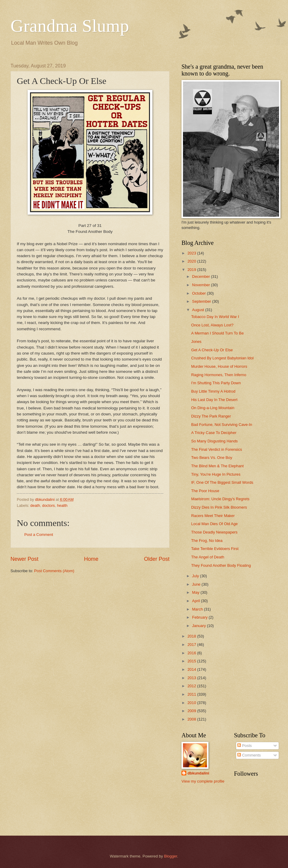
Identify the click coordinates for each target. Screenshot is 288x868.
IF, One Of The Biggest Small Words (222, 482)
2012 (192, 686)
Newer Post (24, 559)
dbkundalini (198, 773)
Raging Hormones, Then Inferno (219, 375)
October (199, 293)
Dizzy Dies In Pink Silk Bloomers (219, 507)
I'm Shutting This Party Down (216, 383)
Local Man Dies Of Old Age (214, 524)
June (197, 584)
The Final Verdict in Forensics (217, 449)
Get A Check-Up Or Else (212, 350)
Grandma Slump (70, 26)
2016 (192, 653)
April (196, 601)
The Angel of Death (208, 557)
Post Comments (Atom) (54, 571)
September (202, 301)
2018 (192, 636)
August (199, 310)
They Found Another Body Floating (221, 565)
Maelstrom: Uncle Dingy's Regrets (220, 499)
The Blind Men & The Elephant (217, 466)
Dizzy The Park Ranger (211, 416)
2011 (192, 694)
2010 (192, 703)
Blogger (171, 856)
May (196, 592)
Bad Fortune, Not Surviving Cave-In (222, 425)
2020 (192, 261)
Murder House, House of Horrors (219, 366)
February (200, 617)
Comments (249, 755)
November (201, 285)
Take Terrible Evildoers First (215, 549)
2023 (192, 253)
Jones (196, 342)
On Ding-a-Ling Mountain (213, 408)
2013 (192, 678)
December (201, 276)
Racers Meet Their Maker (213, 516)
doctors (49, 505)
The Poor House (205, 491)
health (62, 505)
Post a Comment (39, 535)
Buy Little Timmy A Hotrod (213, 391)
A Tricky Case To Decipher (214, 433)
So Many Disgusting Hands (214, 441)
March (198, 609)
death (35, 505)
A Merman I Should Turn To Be (217, 333)
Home (91, 559)
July (196, 576)
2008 (192, 719)
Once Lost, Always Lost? (212, 325)
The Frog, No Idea (207, 541)
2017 (192, 645)
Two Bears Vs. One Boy (212, 458)
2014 (192, 669)
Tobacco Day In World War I (215, 317)
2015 (192, 661)
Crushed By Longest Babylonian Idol (222, 358)
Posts (244, 746)
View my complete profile (203, 781)
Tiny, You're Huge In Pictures (216, 474)
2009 (192, 711)
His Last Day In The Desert (214, 400)
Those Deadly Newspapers (214, 532)
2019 (192, 270)
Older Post (157, 559)
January (199, 626)
